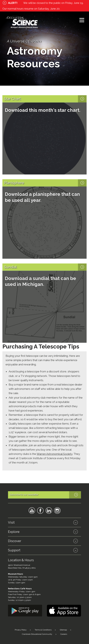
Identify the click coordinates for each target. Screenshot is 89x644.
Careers (64, 634)
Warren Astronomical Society (55, 454)
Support (14, 550)
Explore (14, 532)
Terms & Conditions (43, 630)
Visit (11, 522)
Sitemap (63, 630)
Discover (15, 541)
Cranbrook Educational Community (37, 634)
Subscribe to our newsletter (45, 495)
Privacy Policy (21, 630)
